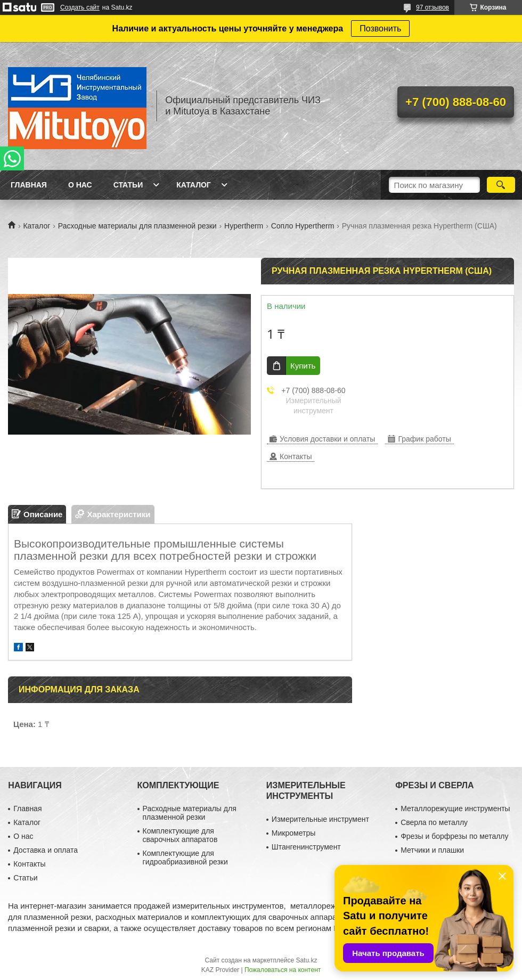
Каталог (194, 185)
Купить (303, 366)
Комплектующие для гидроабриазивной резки (185, 857)
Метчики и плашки (432, 850)
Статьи (128, 185)
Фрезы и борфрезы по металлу (454, 836)
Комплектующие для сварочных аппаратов (180, 835)
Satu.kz (306, 960)
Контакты (29, 864)
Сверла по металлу (434, 822)
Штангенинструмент (306, 847)
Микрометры (293, 833)
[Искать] (501, 185)
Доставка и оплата (46, 850)
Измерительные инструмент (320, 819)
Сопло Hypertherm (303, 226)
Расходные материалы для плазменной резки (137, 226)
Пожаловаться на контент (283, 970)
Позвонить (380, 28)
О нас (80, 185)
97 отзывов (433, 7)
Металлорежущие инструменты (455, 808)
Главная (29, 185)
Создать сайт (80, 7)
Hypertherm (244, 226)
